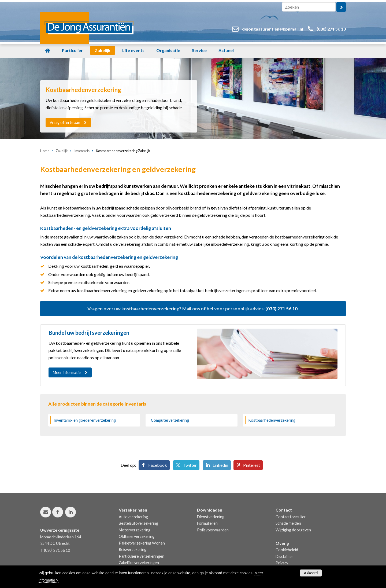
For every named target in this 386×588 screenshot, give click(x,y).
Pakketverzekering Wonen (142, 543)
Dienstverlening (211, 517)
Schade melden (288, 523)
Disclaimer (284, 556)
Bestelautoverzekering (138, 523)
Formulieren (207, 523)
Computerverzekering (170, 420)
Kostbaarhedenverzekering (272, 420)
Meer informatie (67, 372)
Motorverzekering (135, 530)
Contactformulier (291, 517)
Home (45, 151)
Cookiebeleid (287, 550)
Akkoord (311, 573)
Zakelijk (62, 151)
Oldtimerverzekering (137, 536)
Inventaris (82, 151)
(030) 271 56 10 (331, 29)
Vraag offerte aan (65, 122)
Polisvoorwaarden (213, 530)
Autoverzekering (133, 517)
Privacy (282, 563)
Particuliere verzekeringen (142, 556)
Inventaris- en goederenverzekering (85, 420)
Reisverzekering (133, 550)
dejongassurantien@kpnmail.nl (273, 29)
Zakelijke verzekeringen (139, 563)
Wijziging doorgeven (293, 530)
